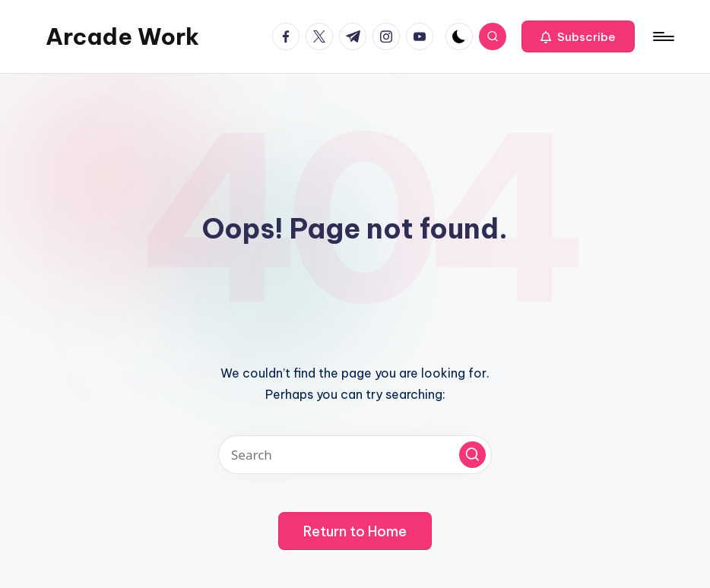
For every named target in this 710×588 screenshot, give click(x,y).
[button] (578, 36)
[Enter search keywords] (355, 455)
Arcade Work (122, 36)
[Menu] (662, 36)
